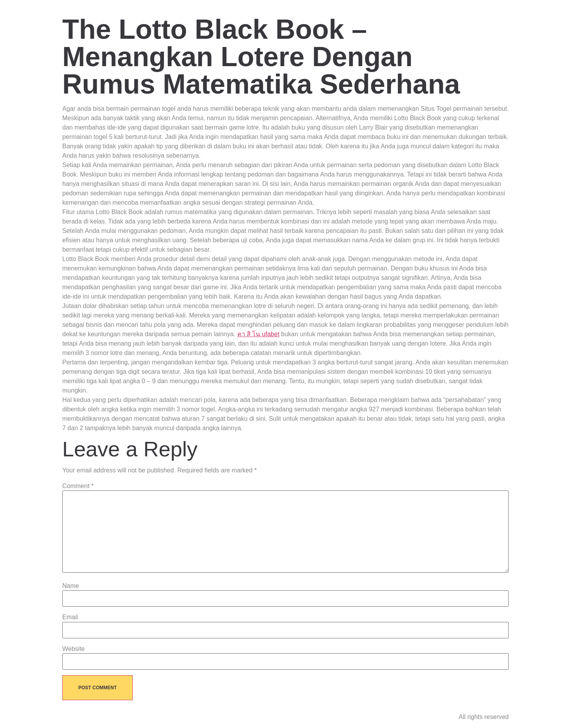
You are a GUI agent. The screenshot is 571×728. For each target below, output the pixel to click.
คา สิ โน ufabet (258, 334)
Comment (78, 486)
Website (74, 649)
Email (70, 617)
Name (71, 586)
